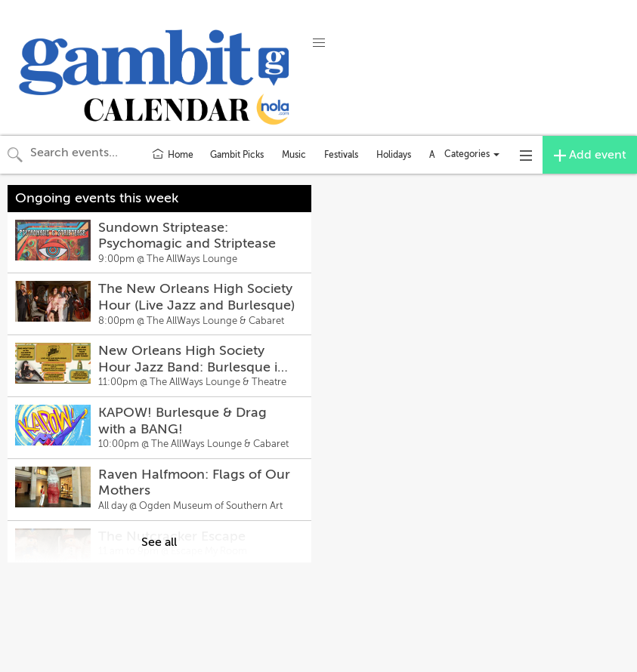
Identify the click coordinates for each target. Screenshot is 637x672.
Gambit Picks (237, 155)
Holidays (394, 155)
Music (294, 155)
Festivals (341, 155)
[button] (319, 43)
